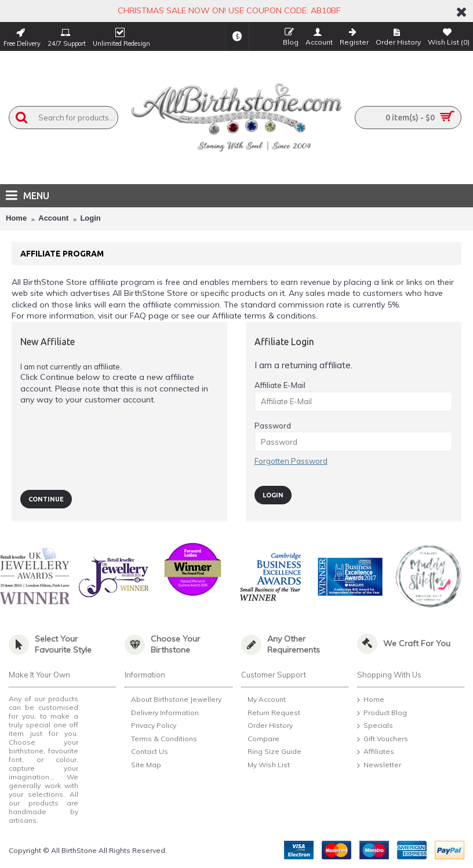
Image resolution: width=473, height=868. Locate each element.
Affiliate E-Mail (280, 385)
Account (53, 218)
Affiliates (376, 752)
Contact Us (146, 753)
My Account (263, 700)
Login (90, 218)
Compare (260, 739)
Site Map (143, 766)
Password (273, 426)
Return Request (271, 713)
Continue (46, 499)
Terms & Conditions (161, 740)
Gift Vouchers (383, 739)
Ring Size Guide (271, 752)
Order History (267, 726)
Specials (375, 726)
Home (16, 218)
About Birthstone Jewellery (173, 700)
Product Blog (382, 713)
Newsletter (379, 766)
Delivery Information (162, 714)
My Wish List (265, 766)
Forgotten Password (291, 461)
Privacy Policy (150, 727)
